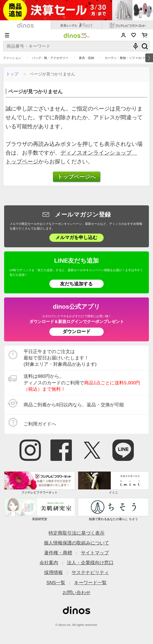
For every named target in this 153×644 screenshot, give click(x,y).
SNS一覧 (56, 583)
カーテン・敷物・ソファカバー (126, 58)
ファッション (12, 58)
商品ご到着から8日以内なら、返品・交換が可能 (74, 405)
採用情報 (53, 573)
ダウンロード (76, 332)
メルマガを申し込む (76, 238)
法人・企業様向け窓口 (90, 563)
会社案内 (49, 563)
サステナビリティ (90, 573)
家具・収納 (87, 58)
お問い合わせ (76, 593)
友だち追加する (76, 284)
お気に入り (134, 35)
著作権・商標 (58, 553)
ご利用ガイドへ (40, 424)
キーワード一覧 (90, 583)
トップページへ (76, 177)
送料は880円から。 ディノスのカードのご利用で (82, 383)
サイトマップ (95, 553)
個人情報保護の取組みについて (76, 543)
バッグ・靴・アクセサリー (50, 58)
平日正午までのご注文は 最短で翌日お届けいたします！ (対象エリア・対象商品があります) (60, 358)
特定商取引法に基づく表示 (76, 533)
